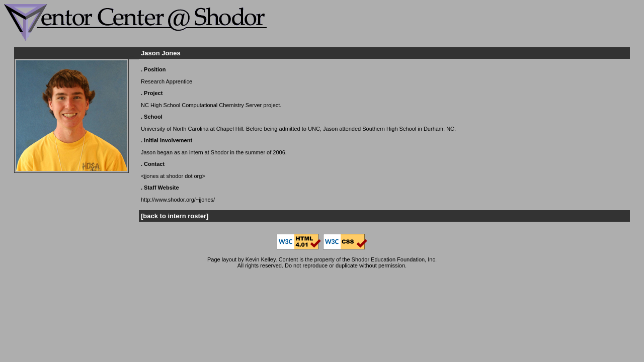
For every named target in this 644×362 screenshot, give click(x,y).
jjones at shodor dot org (173, 176)
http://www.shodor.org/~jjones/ (178, 200)
